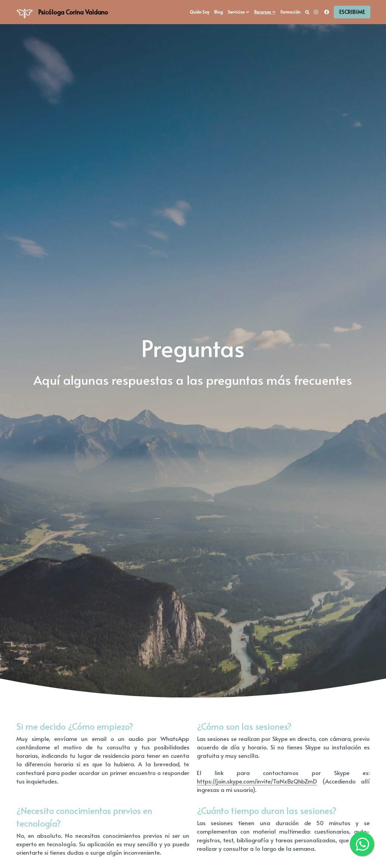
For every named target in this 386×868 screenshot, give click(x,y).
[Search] (307, 12)
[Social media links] (316, 12)
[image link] (25, 12)
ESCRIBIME (352, 12)
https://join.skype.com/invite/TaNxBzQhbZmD (257, 781)
